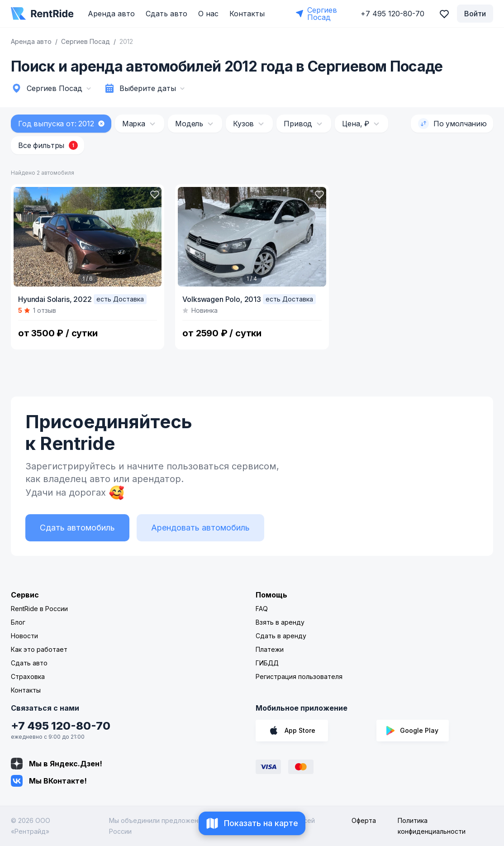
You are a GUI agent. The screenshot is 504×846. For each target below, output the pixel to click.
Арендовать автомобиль (200, 528)
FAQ (262, 609)
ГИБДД (267, 663)
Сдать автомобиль (77, 528)
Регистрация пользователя (299, 676)
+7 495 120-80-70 (61, 726)
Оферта (364, 820)
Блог (18, 622)
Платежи (270, 649)
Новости (24, 636)
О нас (208, 14)
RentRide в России (39, 609)
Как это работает (39, 649)
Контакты (247, 14)
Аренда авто (111, 14)
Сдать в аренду (281, 636)
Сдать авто (166, 14)
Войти (475, 14)
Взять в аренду (280, 622)
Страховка (28, 676)
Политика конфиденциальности (432, 826)
